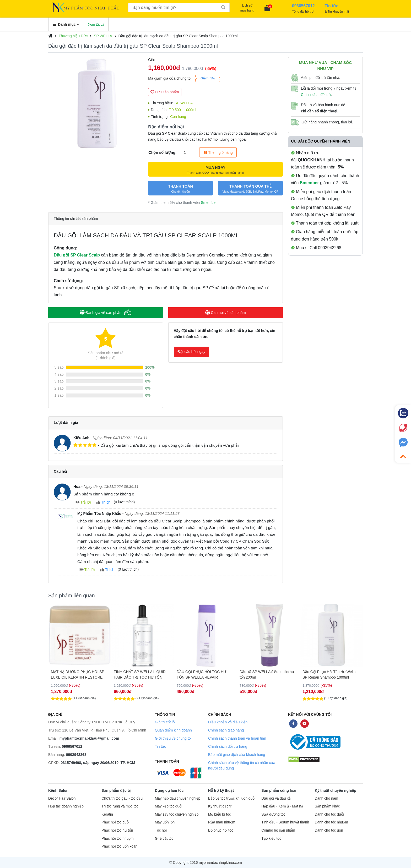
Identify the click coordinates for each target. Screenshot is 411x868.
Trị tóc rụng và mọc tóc (120, 806)
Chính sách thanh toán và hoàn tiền (237, 738)
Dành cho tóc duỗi (329, 814)
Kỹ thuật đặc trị (220, 806)
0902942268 (76, 755)
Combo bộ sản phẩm (278, 830)
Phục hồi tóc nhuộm (117, 839)
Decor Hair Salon (62, 798)
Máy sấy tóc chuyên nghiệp (177, 814)
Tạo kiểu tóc (271, 839)
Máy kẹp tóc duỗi (169, 806)
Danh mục (66, 24)
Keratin (107, 814)
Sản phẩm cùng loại (279, 790)
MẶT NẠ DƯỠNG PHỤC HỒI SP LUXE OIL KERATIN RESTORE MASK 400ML (78, 675)
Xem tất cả (96, 24)
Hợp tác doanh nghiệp (66, 806)
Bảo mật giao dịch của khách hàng (237, 755)
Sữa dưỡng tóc (273, 814)
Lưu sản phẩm (165, 92)
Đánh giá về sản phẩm (106, 312)
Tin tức (161, 746)
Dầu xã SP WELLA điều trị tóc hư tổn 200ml (267, 675)
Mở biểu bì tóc (220, 814)
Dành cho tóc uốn (329, 830)
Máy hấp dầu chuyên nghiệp (178, 798)
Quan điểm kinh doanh (173, 730)
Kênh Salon (58, 790)
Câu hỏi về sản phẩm (226, 313)
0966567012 (72, 746)
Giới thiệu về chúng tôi (173, 738)
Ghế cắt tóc (164, 839)
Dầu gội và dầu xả (276, 798)
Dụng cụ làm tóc (169, 790)
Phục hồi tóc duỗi (115, 822)
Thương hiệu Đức (73, 36)
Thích (103, 502)
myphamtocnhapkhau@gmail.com (89, 738)
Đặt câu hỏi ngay (192, 352)
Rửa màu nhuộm (222, 822)
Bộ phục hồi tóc (221, 830)
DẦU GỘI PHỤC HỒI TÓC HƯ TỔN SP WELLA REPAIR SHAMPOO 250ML (201, 675)
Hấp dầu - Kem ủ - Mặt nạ (282, 806)
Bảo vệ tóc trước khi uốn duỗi (232, 798)
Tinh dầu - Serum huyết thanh (285, 822)
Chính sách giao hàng (226, 730)
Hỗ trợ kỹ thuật (221, 790)
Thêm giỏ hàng (218, 152)
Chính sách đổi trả (316, 95)
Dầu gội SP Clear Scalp (77, 255)
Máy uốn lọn (165, 822)
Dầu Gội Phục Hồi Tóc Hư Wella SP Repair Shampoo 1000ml (329, 675)
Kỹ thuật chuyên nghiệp (336, 790)
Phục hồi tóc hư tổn (117, 830)
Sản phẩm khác (327, 806)
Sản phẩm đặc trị (116, 790)
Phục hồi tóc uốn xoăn (119, 846)
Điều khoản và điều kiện (228, 722)
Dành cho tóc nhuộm (331, 822)
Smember (209, 203)
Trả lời (83, 502)
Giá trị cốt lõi (165, 722)
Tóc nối (161, 830)
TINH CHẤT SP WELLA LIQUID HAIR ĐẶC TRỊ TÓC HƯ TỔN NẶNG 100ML (140, 675)
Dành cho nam (326, 798)
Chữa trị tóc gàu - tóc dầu (122, 798)
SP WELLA (103, 36)
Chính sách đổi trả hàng (228, 746)
